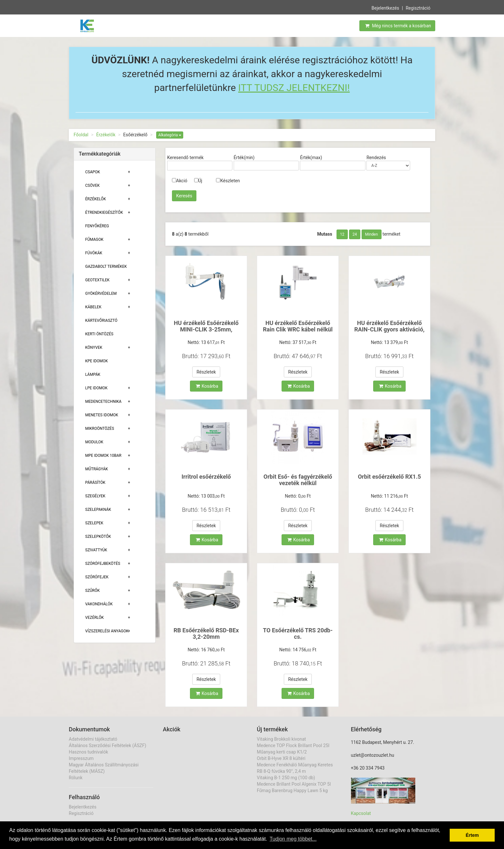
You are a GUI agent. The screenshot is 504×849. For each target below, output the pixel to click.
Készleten (228, 181)
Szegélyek (95, 496)
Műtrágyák (97, 469)
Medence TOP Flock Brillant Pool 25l (293, 745)
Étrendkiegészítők (104, 212)
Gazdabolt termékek (106, 266)
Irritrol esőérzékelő (206, 477)
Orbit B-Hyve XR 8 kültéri (281, 758)
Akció (180, 181)
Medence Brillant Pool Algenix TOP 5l (294, 784)
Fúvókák (94, 253)
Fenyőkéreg (97, 226)
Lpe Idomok (96, 388)
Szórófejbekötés (103, 564)
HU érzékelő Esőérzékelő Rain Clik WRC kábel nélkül (298, 326)
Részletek (206, 372)
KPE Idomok (97, 361)
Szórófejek (97, 577)
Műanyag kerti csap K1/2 (282, 752)
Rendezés (376, 158)
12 (342, 234)
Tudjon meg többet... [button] (293, 839)
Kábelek (93, 307)
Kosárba (207, 386)
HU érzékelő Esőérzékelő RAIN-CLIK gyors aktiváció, (389, 326)
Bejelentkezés (385, 7)
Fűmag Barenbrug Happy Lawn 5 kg (292, 790)
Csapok (93, 172)
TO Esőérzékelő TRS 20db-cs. (298, 633)
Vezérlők (94, 618)
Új (198, 181)
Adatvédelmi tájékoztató (93, 739)
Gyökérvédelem (101, 294)
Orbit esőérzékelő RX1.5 (389, 477)
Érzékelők (106, 135)
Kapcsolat (361, 813)
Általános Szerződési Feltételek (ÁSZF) (108, 745)
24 (355, 234)
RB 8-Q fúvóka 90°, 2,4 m (281, 771)
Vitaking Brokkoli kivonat (281, 739)
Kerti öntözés (99, 334)
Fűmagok (94, 239)
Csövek (92, 185)
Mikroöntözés (100, 429)
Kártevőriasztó (101, 321)
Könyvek (94, 348)
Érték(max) (311, 158)
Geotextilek (97, 280)
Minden (372, 234)
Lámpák (93, 375)
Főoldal (81, 135)
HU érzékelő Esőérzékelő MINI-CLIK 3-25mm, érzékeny (206, 329)
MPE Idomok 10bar (103, 456)
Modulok (94, 442)
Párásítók (95, 483)
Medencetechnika (103, 402)
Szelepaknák (98, 510)
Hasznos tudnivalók (88, 752)
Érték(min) (244, 158)
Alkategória (170, 135)
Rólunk (76, 778)
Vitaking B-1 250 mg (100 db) (286, 778)
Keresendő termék (185, 158)
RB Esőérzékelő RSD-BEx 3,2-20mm (206, 633)
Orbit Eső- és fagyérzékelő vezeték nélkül (298, 480)
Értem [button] (472, 835)
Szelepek (94, 523)
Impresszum (81, 758)
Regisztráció (418, 7)
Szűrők (92, 591)
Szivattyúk (96, 550)
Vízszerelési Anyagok (107, 631)
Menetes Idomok (102, 415)
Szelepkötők (98, 537)
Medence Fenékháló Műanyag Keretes (295, 765)
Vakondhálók (99, 604)
